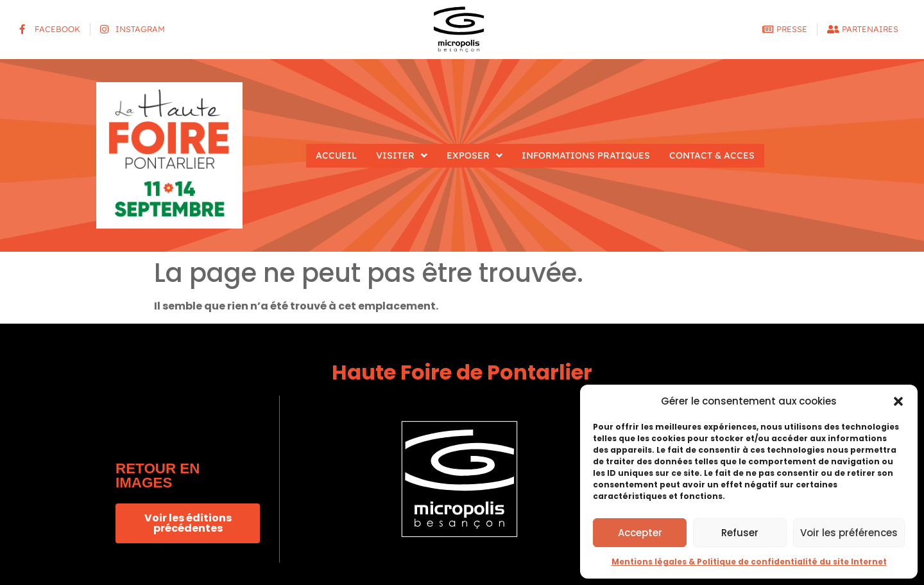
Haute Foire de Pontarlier (462, 372)
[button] (898, 401)
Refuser (740, 533)
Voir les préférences (849, 533)
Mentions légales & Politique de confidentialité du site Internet (749, 562)
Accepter (640, 533)
